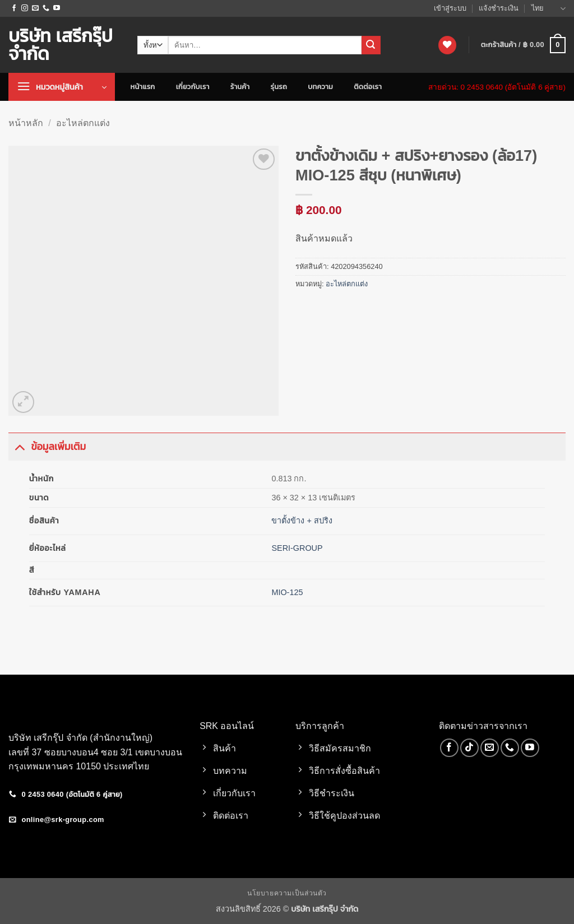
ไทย (548, 9)
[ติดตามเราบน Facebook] (14, 8)
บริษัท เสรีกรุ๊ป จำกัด (61, 45)
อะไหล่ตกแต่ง (83, 123)
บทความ (320, 87)
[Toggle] (19, 446)
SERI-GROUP (297, 548)
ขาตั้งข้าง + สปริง (302, 521)
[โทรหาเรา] (46, 8)
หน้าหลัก (26, 123)
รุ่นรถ (279, 87)
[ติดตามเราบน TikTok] (469, 748)
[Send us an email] (35, 8)
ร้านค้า (240, 87)
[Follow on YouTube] (57, 8)
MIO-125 (287, 592)
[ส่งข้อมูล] (371, 45)
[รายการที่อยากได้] (447, 45)
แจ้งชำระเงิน (499, 8)
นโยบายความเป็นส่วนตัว (287, 893)
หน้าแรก (143, 87)
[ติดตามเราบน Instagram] (25, 8)
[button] (523, 45)
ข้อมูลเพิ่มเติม (47, 446)
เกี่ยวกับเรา (193, 87)
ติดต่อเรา (368, 87)
